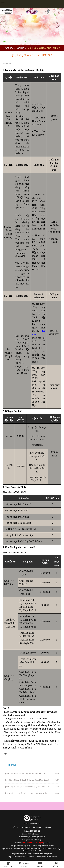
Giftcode (8, 867)
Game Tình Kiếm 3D (32, 824)
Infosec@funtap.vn (38, 837)
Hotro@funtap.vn (34, 834)
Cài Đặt (25, 827)
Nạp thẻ (40, 867)
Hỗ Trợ (16, 827)
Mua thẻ (24, 867)
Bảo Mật (48, 827)
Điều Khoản (36, 827)
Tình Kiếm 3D (32, 11)
